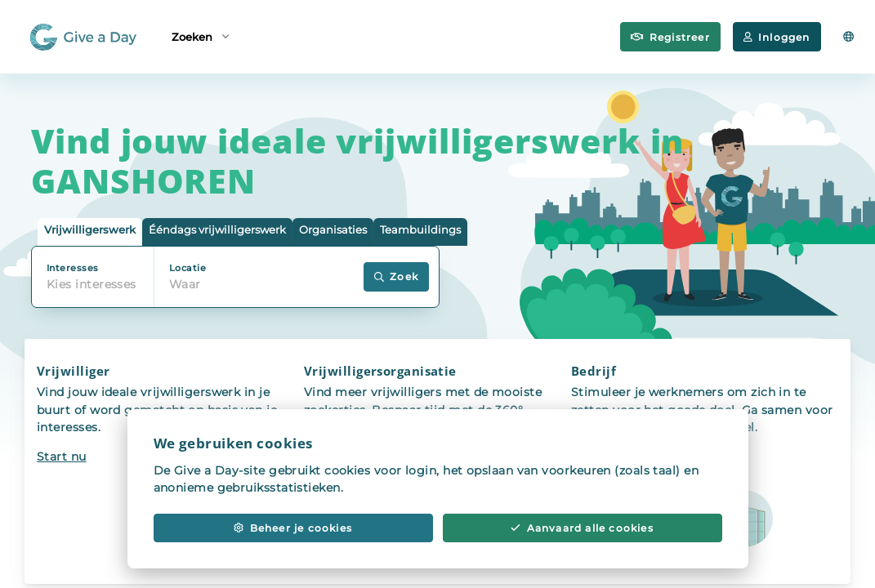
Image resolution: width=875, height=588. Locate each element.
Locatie (187, 268)
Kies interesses (92, 284)
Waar (185, 284)
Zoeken (200, 36)
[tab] (90, 232)
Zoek (396, 276)
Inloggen (777, 37)
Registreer (670, 37)
